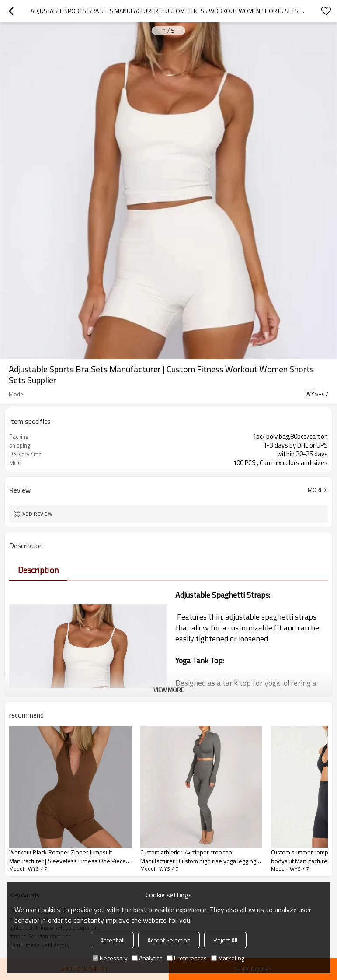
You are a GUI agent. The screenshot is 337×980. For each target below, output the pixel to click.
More (315, 490)
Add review (37, 514)
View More (169, 690)
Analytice (147, 958)
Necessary (110, 958)
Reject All (225, 940)
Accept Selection (169, 940)
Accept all (112, 940)
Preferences (187, 958)
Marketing (228, 958)
